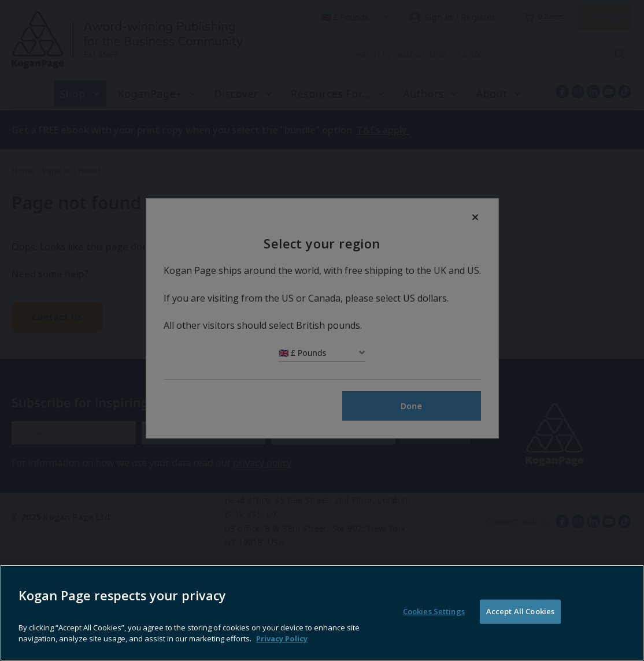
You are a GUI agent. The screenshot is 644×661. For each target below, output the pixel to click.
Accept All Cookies (520, 633)
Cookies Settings (434, 633)
